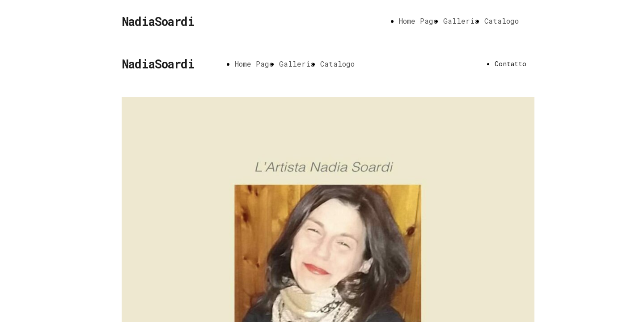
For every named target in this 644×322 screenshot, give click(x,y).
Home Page (418, 21)
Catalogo (502, 21)
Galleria (461, 21)
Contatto (511, 64)
